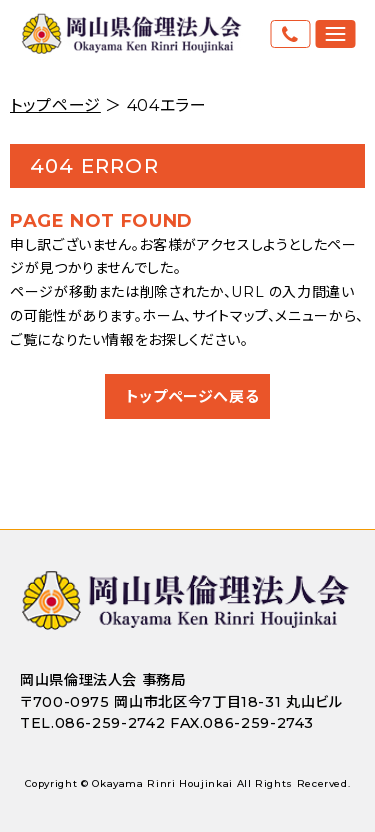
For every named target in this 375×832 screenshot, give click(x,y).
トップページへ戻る (193, 396)
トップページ (55, 105)
